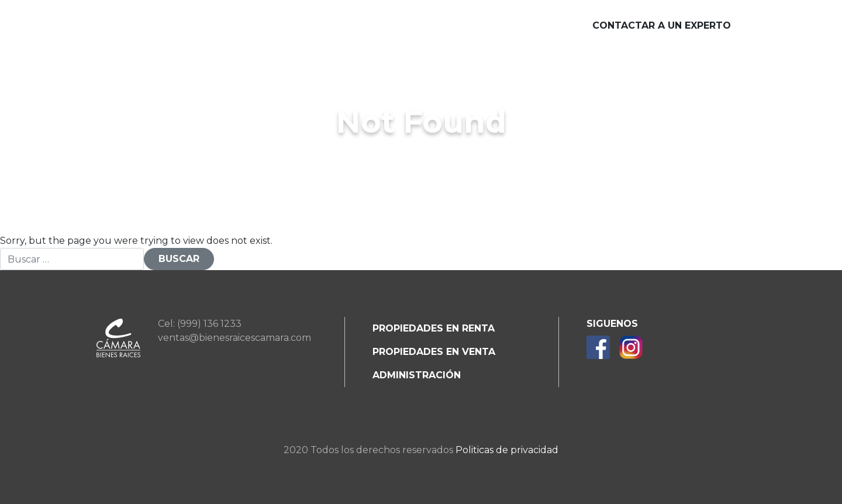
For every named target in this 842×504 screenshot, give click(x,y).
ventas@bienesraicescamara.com (234, 338)
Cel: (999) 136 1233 (200, 324)
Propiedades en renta (434, 328)
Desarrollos (372, 26)
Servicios (285, 26)
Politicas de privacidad (507, 450)
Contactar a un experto (662, 25)
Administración (417, 375)
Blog (531, 26)
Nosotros (207, 26)
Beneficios (463, 26)
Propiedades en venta (434, 352)
